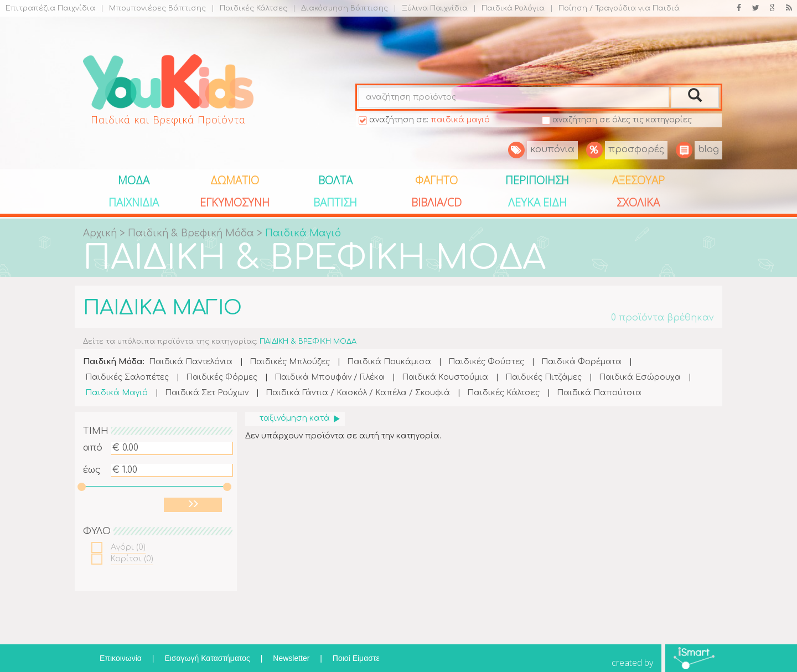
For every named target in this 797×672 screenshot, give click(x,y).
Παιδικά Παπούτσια (599, 393)
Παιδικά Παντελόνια (191, 362)
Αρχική (100, 233)
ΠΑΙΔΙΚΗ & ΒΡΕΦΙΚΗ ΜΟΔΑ (314, 258)
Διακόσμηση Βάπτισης (340, 8)
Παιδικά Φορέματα (581, 362)
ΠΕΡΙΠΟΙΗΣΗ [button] (537, 180)
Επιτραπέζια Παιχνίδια (50, 8)
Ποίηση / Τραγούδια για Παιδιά (615, 8)
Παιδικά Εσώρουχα (640, 377)
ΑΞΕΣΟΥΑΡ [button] (638, 180)
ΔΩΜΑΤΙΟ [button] (235, 180)
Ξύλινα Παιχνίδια (431, 8)
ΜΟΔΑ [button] (134, 180)
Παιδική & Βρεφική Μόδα (192, 233)
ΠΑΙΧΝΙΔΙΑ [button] (134, 202)
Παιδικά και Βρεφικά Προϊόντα (168, 120)
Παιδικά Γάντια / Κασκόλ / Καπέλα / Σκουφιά (358, 393)
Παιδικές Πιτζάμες (544, 377)
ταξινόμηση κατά (300, 418)
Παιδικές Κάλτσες (249, 8)
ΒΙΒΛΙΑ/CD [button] (436, 202)
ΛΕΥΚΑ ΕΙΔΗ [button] (537, 202)
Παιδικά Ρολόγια (509, 8)
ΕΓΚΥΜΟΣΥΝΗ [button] (235, 202)
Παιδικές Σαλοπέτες (127, 377)
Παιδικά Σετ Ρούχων (207, 393)
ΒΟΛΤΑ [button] (335, 180)
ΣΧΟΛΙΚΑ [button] (638, 202)
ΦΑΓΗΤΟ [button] (436, 180)
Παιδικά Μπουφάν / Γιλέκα (330, 377)
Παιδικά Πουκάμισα (389, 362)
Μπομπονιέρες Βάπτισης (153, 8)
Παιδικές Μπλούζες (290, 362)
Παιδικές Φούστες (486, 362)
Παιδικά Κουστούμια (445, 377)
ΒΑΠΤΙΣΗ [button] (335, 202)
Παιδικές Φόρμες (222, 377)
